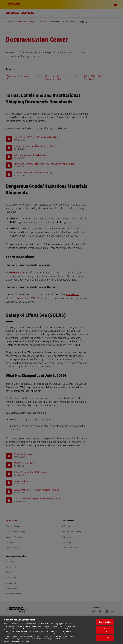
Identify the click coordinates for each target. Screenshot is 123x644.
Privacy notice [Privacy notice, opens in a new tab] (16, 641)
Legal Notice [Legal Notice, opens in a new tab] (26, 641)
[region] (61, 630)
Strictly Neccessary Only (105, 630)
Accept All (105, 638)
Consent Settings (105, 622)
